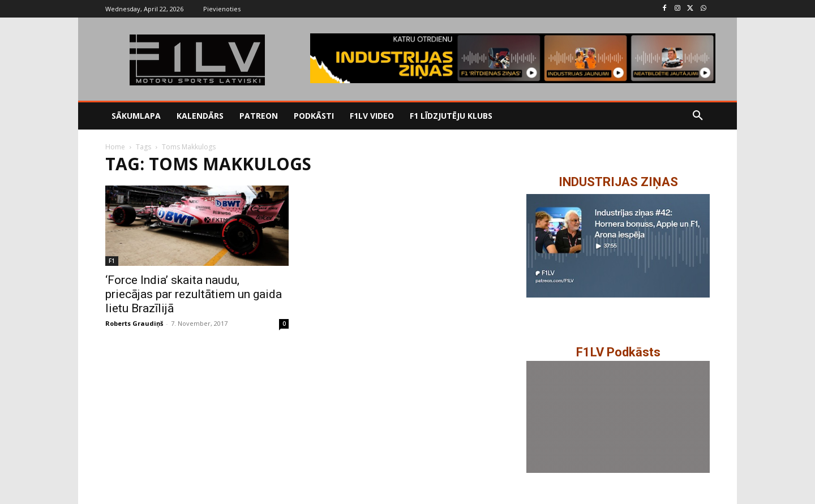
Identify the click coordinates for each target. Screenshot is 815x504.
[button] (698, 116)
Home (115, 147)
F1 (112, 261)
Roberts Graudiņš (134, 323)
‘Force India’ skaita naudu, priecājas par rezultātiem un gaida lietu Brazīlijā (194, 294)
